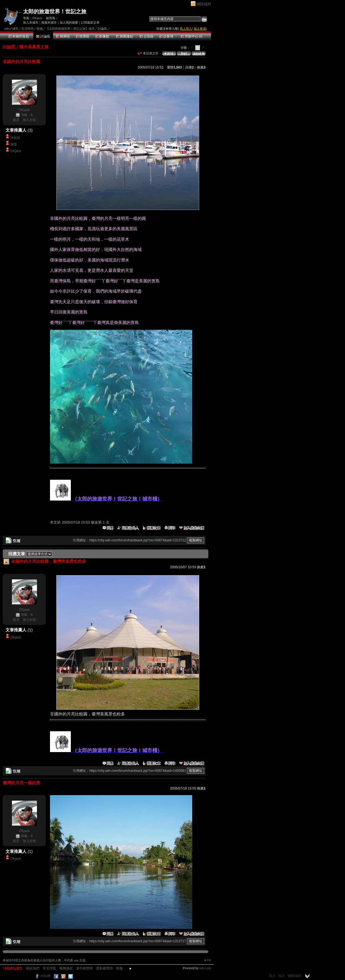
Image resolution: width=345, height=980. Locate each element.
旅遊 (40, 29)
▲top (207, 960)
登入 (272, 976)
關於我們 (33, 968)
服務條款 (66, 968)
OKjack (37, 18)
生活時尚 (27, 29)
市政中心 (192, 36)
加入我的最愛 (69, 22)
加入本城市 (31, 22)
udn (7, 29)
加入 (282, 976)
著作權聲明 (84, 968)
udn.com (205, 968)
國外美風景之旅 (34, 47)
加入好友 (29, 120)
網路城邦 (204, 4)
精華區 (63, 36)
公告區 (147, 36)
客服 (119, 968)
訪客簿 (166, 36)
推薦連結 (125, 36)
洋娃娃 (15, 138)
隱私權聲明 (104, 968)
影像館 (102, 36)
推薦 (201, 67)
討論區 (43, 36)
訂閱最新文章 (90, 22)
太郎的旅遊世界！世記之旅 (55, 12)
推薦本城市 (49, 22)
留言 (16, 120)
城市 (15, 29)
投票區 (83, 36)
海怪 (14, 144)
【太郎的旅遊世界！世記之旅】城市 (70, 29)
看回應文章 (148, 53)
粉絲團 (46, 976)
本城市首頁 (19, 36)
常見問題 (49, 968)
